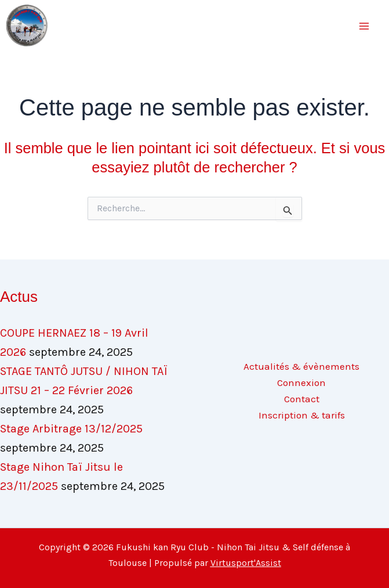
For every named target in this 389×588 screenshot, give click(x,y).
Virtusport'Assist (246, 563)
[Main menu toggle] (365, 26)
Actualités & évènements (301, 366)
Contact (302, 399)
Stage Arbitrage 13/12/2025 (71, 429)
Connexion (301, 383)
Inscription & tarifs (302, 415)
